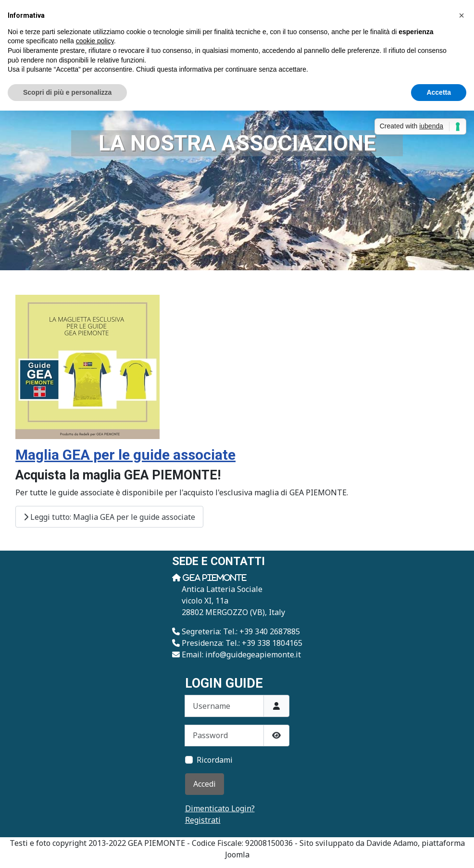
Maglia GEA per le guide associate (125, 455)
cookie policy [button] (95, 41)
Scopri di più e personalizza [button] (67, 92)
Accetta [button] (439, 92)
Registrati (203, 820)
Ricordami (215, 760)
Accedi (205, 784)
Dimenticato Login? (220, 808)
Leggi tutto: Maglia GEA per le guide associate (109, 517)
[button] (462, 15)
